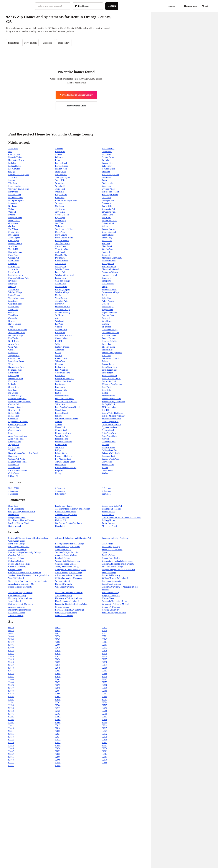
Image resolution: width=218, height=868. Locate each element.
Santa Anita (13, 269)
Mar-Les (59, 295)
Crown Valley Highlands (112, 413)
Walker (105, 473)
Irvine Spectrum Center (18, 186)
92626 (58, 659)
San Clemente (61, 175)
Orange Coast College (111, 558)
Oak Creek (107, 198)
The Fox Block (108, 347)
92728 (11, 711)
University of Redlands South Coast (117, 561)
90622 (105, 628)
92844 (58, 745)
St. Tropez (106, 327)
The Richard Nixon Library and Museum (73, 509)
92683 (11, 691)
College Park (14, 258)
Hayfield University (64, 584)
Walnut (11, 209)
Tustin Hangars (108, 523)
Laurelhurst (13, 301)
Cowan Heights (62, 338)
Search (112, 6)
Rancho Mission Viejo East (114, 416)
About (205, 6)
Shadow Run (14, 289)
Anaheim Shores (109, 335)
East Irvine (60, 198)
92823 (105, 731)
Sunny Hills (60, 180)
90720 (58, 636)
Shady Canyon (15, 195)
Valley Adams (108, 301)
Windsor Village (15, 292)
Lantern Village (15, 396)
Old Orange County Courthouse (69, 523)
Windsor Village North (65, 275)
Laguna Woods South (17, 462)
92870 (105, 760)
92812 (58, 725)
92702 (11, 702)
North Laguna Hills (110, 422)
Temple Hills (14, 249)
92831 (58, 734)
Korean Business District (66, 468)
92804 (11, 720)
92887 (11, 766)
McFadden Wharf (110, 526)
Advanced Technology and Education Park (73, 538)
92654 (11, 674)
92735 (58, 711)
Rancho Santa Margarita (19, 175)
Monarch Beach (62, 396)
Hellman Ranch (109, 447)
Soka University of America (114, 613)
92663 (11, 682)
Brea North (60, 387)
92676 (105, 685)
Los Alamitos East (63, 459)
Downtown (60, 258)
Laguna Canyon (109, 229)
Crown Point (60, 246)
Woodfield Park (62, 436)
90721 (105, 636)
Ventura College (109, 572)
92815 (11, 728)
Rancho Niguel (61, 413)
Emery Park (107, 344)
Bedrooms (47, 43)
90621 (58, 628)
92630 (105, 662)
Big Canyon (60, 218)
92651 (11, 671)
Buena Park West (16, 379)
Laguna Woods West (111, 459)
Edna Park (13, 264)
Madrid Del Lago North (112, 353)
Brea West (106, 387)
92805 (58, 720)
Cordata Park (14, 404)
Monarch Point (108, 396)
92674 (11, 685)
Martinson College (16, 558)
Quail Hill (59, 192)
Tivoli (11, 327)
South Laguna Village (64, 229)
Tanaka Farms (108, 515)
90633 (105, 633)
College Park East (110, 450)
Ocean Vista (60, 232)
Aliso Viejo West (109, 433)
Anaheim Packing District (66, 515)
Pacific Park (13, 307)
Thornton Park (61, 301)
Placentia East (14, 447)
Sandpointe (107, 281)
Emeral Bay (107, 238)
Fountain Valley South (65, 399)
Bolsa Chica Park (109, 367)
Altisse (58, 318)
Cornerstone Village (111, 292)
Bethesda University (111, 593)
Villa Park (13, 183)
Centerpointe (107, 470)
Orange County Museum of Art (22, 512)
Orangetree (107, 203)
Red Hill (59, 341)
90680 (11, 636)
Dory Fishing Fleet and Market (21, 520)
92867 (105, 757)
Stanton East (14, 465)
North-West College (17, 544)
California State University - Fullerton (25, 572)
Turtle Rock (60, 189)
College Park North (17, 459)
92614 (11, 651)
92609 (11, 648)
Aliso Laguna (14, 238)
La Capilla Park (109, 404)
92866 (58, 757)
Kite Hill (106, 410)
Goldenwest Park (62, 373)
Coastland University (17, 595)
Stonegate (12, 203)
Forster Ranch (108, 364)
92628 (11, 662)
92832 (105, 734)
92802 (58, 717)
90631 (11, 633)
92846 (11, 748)
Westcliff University (17, 578)
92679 (105, 688)
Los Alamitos (14, 169)
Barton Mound (15, 526)
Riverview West (109, 261)
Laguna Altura (61, 195)
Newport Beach (109, 169)
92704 (105, 702)
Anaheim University (17, 607)
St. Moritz (59, 315)
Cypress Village (109, 189)
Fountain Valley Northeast (66, 401)
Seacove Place (108, 315)
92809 (105, 722)
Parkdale (12, 384)
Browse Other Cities (76, 106)
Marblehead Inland (16, 361)
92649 (58, 668)
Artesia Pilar (60, 264)
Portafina (106, 243)
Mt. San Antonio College (113, 567)
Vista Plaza (13, 315)
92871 (11, 763)
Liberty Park (14, 373)
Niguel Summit (62, 410)
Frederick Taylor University (20, 587)
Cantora (105, 324)
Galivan (58, 422)
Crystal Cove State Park (112, 506)
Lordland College (63, 558)
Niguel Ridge (14, 413)
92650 (105, 668)
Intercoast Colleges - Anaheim (115, 538)
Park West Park (62, 370)
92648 (11, 668)
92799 (105, 714)
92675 (58, 685)
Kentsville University (111, 575)
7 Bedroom (13, 494)
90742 (58, 639)
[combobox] (53, 6)
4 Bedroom (13, 491)
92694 (105, 697)
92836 (11, 740)
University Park (109, 209)
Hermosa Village (15, 335)
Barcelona (106, 356)
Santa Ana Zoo (108, 512)
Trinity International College (67, 567)
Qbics (105, 552)
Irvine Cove (107, 241)
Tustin (105, 180)
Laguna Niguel (15, 166)
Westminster (60, 183)
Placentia (106, 172)
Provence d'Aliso (62, 307)
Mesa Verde (13, 255)
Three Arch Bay (62, 249)
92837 (58, 740)
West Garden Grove (17, 333)
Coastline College (16, 555)
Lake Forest (107, 166)
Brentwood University (111, 581)
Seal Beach (107, 177)
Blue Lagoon (14, 235)
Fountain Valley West (17, 399)
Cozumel (106, 318)
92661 (58, 679)
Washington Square (17, 298)
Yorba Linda (107, 183)
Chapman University (17, 567)
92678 (58, 688)
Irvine (58, 160)
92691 (105, 694)
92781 (11, 714)
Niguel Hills (14, 416)
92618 (58, 654)
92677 (11, 688)
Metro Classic (14, 295)
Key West (59, 324)
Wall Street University (65, 587)
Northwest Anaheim (64, 335)
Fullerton (59, 157)
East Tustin (13, 338)
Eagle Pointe (107, 310)
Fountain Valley (15, 157)
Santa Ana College (63, 550)
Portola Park (60, 278)
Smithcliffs (107, 252)
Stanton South (14, 468)
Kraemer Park (61, 445)
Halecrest (106, 255)
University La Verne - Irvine (20, 598)
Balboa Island (14, 221)
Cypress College (62, 607)
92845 (105, 745)
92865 (11, 757)
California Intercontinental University (118, 564)
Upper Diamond (109, 232)
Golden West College (111, 607)
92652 (58, 671)
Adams (105, 226)
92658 (58, 677)
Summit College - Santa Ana (67, 552)
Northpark (13, 206)
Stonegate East (108, 200)
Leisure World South (111, 453)
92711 (58, 708)
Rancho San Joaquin (111, 192)
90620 (11, 628)
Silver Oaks (13, 310)
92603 (58, 642)
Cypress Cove (14, 358)
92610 (58, 648)
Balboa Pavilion (62, 517)
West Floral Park (109, 266)
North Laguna (61, 235)
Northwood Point (16, 198)
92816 (58, 728)
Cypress (59, 154)
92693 (58, 697)
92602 (11, 642)
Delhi (104, 295)
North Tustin (14, 341)
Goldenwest (13, 223)
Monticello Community (112, 258)
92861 (105, 751)
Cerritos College (15, 570)
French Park (60, 272)
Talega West (60, 361)
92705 (11, 705)
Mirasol (58, 356)
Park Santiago (14, 266)
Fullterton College (16, 561)
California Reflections (18, 330)
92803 (105, 717)
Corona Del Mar (62, 215)
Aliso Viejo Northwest (18, 436)
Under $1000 (14, 488)
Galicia (11, 350)
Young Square (61, 298)
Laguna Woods (61, 166)
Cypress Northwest (63, 433)
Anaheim (59, 149)
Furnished (106, 494)
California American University (69, 578)
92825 (11, 734)
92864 (105, 754)
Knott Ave (13, 381)
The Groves (60, 209)
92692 (11, 697)
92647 (105, 665)
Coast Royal (14, 241)
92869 (58, 760)
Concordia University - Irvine (115, 601)
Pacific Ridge (108, 307)
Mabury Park (61, 266)
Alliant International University (69, 575)
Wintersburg (60, 221)
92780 (105, 711)
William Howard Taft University (116, 578)
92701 (105, 699)
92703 (58, 702)
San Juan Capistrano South (67, 419)
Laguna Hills (108, 163)
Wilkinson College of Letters (67, 547)
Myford (12, 215)
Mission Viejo (61, 169)
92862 (11, 754)
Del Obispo (13, 393)
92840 (11, 743)
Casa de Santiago (62, 281)
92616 (105, 651)
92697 (11, 699)
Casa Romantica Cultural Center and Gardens (121, 517)
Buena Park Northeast (111, 379)
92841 (58, 743)
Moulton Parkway (63, 312)
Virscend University (64, 595)
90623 (11, 631)
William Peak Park (63, 381)
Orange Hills (61, 172)
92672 (58, 682)
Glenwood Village (110, 330)
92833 (11, 737)
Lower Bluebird (62, 241)
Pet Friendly (60, 494)
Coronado (12, 318)
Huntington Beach (16, 160)
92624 (105, 656)
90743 (105, 639)
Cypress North (14, 430)
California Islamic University (21, 604)
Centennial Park (15, 304)
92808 (58, 722)
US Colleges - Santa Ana (19, 547)
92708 (11, 708)
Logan (105, 287)
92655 (58, 674)
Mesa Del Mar (61, 255)
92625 (11, 659)
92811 (11, 725)
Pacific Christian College (19, 564)
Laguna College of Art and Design (70, 610)
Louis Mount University (112, 584)
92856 (105, 748)
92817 (105, 728)
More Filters (64, 43)
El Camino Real (109, 212)
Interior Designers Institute (20, 610)
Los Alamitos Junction (18, 470)
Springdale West (15, 370)
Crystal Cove (108, 215)
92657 (11, 677)
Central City (60, 284)
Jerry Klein (60, 212)
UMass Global (108, 598)
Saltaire (58, 416)
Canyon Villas (61, 330)
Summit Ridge (108, 235)
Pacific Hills (107, 350)
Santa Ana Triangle (110, 272)
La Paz (58, 353)
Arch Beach (60, 252)
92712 (105, 708)
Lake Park (13, 390)
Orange (11, 172)
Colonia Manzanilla (110, 333)
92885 (58, 763)
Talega (105, 361)
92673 (105, 682)
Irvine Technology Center (66, 200)
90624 (58, 631)
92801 (11, 717)
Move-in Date (31, 43)
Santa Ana (13, 177)
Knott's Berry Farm (63, 506)
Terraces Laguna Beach (65, 462)
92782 (58, 714)
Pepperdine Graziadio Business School (72, 604)
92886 (105, 763)
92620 (11, 656)
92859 (58, 751)
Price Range (14, 43)
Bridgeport (60, 450)
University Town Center (19, 189)
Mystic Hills (14, 232)
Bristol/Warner (61, 261)
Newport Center (15, 218)
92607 (105, 645)
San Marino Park (109, 381)
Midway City (14, 476)
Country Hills (61, 390)
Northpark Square (16, 200)
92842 (105, 743)
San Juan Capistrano (111, 175)
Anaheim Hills (108, 149)
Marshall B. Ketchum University (69, 593)
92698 (58, 699)
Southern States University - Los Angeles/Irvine (29, 575)
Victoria (59, 327)
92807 (11, 722)
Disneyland (13, 506)
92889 (58, 766)
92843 (11, 745)
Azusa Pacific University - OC (21, 584)
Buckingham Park (16, 367)
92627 (105, 659)
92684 (58, 691)
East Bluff (106, 218)
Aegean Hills (14, 356)
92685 (105, 691)
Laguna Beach (61, 163)
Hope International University (68, 601)
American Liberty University (21, 593)
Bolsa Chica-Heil (109, 221)
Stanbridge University (18, 550)
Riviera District (62, 358)
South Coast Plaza (16, 509)
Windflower (107, 321)
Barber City (60, 367)
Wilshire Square (62, 269)
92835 (105, 737)
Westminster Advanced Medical (116, 604)
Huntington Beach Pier (112, 509)
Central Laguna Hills (17, 424)
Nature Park (60, 427)
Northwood (13, 192)
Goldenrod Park (109, 442)
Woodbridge (60, 186)
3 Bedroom (107, 488)
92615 (58, 651)
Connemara (13, 419)
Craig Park (13, 347)
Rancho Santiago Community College (24, 552)
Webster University (63, 581)
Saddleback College (17, 613)
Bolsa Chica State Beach (66, 512)
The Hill (12, 450)
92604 (105, 642)
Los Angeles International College (70, 544)
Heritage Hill (61, 520)
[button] (212, 6)
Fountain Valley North (111, 399)
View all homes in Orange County (76, 95)
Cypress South (61, 430)
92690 (58, 694)
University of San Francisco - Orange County (28, 581)
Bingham (59, 470)
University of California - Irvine (69, 598)
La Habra (106, 160)
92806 (105, 720)
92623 (58, 656)
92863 (58, 754)
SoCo (57, 344)
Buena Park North (110, 376)
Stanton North (108, 465)
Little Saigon (108, 373)
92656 (105, 674)
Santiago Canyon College (66, 613)
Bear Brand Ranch (16, 410)
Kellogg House (108, 520)
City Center (107, 462)
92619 (105, 654)
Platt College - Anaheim (112, 550)
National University (110, 610)
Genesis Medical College (66, 564)
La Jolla (105, 445)
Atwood (105, 439)
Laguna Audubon (109, 312)
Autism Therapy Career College (69, 572)
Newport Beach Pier (17, 517)
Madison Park (61, 287)
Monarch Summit (16, 407)
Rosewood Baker (109, 289)
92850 (58, 748)
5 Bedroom (60, 491)
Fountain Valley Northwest (113, 401)
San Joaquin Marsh (110, 195)
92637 (11, 665)
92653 (105, 671)
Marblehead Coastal (111, 358)
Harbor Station (15, 324)
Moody (58, 473)
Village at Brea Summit (112, 384)
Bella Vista (107, 298)
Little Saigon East (110, 370)
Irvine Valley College (111, 547)
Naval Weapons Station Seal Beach (23, 453)
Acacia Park (13, 344)
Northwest (59, 304)
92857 (11, 751)
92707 (105, 705)
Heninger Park (108, 264)
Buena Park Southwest (65, 379)
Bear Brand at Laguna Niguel (68, 407)
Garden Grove (108, 157)
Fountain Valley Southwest (20, 401)
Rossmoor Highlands (64, 456)
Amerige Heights (109, 341)
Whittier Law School (64, 616)
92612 (105, 648)
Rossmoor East (108, 456)
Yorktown (59, 226)
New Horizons (108, 284)
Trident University (16, 616)
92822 (58, 731)
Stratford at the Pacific (112, 419)
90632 (58, 633)
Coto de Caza (14, 154)
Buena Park (60, 152)
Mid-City (12, 287)
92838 (105, 740)
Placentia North (62, 439)
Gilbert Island (108, 223)
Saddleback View (16, 275)
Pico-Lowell (14, 272)
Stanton (12, 180)
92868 (11, 760)
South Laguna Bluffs (64, 238)
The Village (13, 229)
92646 (58, 665)
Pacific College (109, 555)
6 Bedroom (107, 491)
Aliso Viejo (13, 149)
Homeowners (190, 6)
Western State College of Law (68, 561)
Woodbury (107, 186)
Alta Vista (13, 246)
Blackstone (60, 384)
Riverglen (12, 284)
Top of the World (62, 243)
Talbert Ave (60, 404)
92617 (11, 654)
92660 (11, 679)
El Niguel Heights (110, 407)
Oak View (59, 223)
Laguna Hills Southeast (18, 422)
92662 (105, 679)
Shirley (11, 433)
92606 (58, 645)
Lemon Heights (109, 338)
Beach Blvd (60, 376)
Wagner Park (14, 445)
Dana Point (107, 154)
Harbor (58, 393)
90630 (105, 631)
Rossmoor (13, 456)
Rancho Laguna (15, 252)
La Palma (12, 163)
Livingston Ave (15, 442)
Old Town (59, 447)
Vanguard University (111, 595)
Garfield (12, 226)
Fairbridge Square (63, 289)
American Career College (66, 555)
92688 (11, 694)
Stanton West (61, 465)
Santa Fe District (62, 347)
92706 (58, 705)
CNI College (107, 544)
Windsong (59, 321)
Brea (10, 152)
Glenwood (13, 312)
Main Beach (107, 246)
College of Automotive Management (71, 570)
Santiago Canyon (62, 177)
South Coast (13, 261)
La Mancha (13, 353)
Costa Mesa (107, 152)
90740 (11, 639)
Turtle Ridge (107, 206)
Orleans (12, 321)
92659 (105, 677)
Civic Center (14, 473)
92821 (11, 731)
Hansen (105, 468)
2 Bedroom (60, 488)
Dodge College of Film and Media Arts (119, 570)
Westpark (12, 212)
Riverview (106, 278)
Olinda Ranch (14, 387)
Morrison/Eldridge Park (18, 278)
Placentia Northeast (63, 442)
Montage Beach (15, 243)
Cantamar (59, 364)
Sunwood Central (109, 275)
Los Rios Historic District (19, 523)
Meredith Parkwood (111, 269)
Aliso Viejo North (110, 436)
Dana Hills (107, 390)
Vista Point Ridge (63, 310)
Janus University (15, 601)
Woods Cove (107, 249)
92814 (105, 725)
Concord (106, 304)
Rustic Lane (60, 333)
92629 (58, 662)
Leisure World (61, 453)
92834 (58, 737)
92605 (11, 645)
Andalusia (59, 350)
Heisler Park (14, 515)
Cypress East (14, 427)
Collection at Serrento (111, 424)
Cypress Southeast (110, 427)
